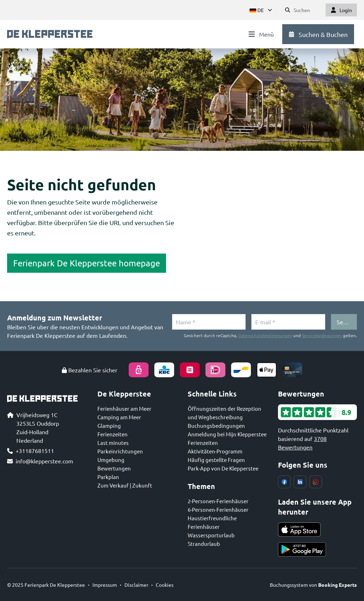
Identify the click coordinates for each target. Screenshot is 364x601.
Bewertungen (114, 468)
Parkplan (108, 477)
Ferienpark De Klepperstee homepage (87, 263)
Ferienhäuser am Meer (124, 408)
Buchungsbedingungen (216, 426)
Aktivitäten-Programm (215, 451)
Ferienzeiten (113, 434)
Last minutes (113, 443)
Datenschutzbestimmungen (265, 335)
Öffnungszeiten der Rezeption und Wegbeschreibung (224, 413)
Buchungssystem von (313, 585)
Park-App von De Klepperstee (223, 468)
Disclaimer (136, 585)
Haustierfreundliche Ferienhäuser (212, 522)
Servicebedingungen (322, 335)
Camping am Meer (119, 417)
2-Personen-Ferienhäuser (218, 501)
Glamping (109, 426)
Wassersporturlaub (211, 535)
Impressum (105, 585)
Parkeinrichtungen (120, 451)
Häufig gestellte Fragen (216, 460)
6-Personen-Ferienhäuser (218, 509)
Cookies (165, 585)
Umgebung (111, 460)
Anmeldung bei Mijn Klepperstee (227, 434)
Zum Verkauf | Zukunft (125, 485)
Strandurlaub (204, 544)
